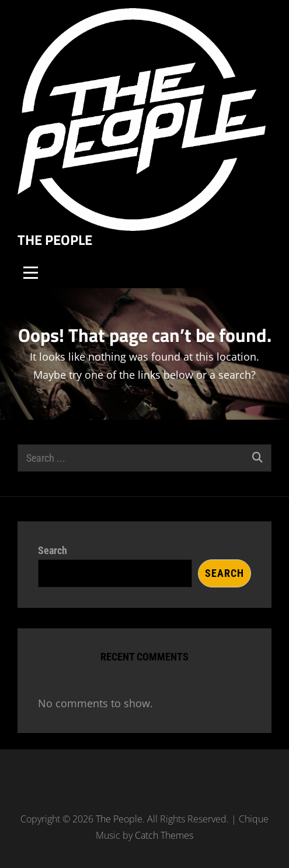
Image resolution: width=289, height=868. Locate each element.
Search (53, 550)
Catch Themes (164, 835)
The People (55, 240)
